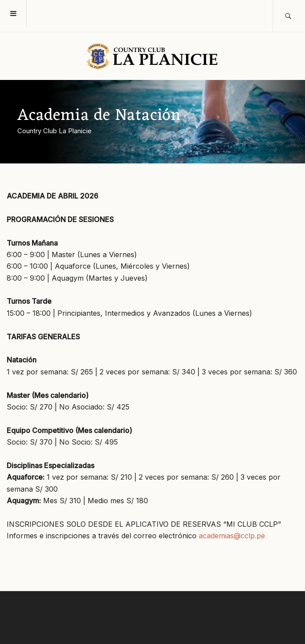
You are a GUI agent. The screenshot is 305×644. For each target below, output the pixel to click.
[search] (289, 16)
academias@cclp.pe (232, 536)
